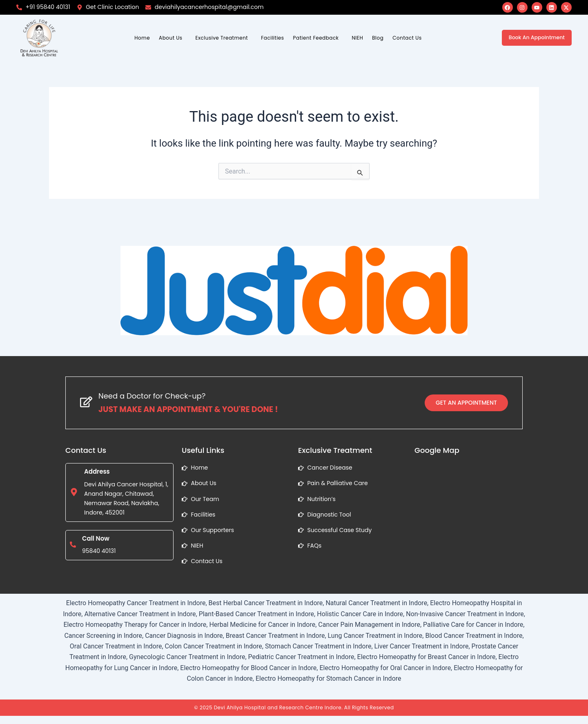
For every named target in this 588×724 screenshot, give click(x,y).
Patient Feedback (316, 38)
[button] (173, 38)
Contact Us (407, 38)
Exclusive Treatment (222, 38)
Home (142, 38)
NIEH (357, 38)
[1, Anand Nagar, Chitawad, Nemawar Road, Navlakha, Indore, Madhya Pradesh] (469, 524)
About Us (171, 38)
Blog (378, 38)
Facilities (272, 38)
